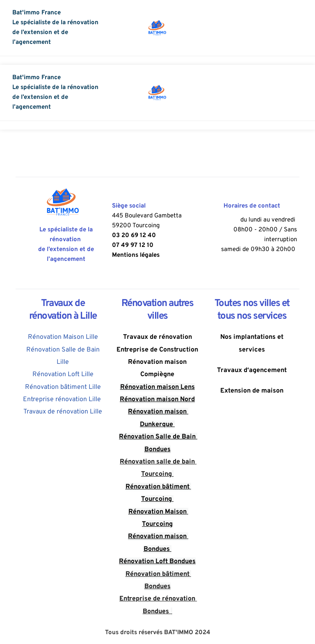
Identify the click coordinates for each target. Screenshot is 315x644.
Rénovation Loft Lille (63, 375)
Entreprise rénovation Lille (63, 400)
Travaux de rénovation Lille (63, 412)
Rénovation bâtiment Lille (63, 387)
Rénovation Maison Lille (63, 337)
